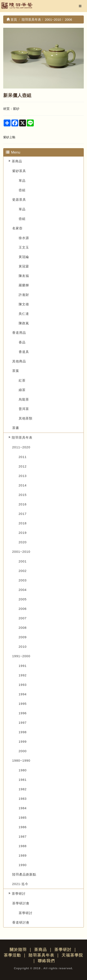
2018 (23, 523)
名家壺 (17, 228)
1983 (23, 799)
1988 (23, 846)
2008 (23, 628)
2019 (23, 533)
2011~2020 (21, 447)
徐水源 (24, 238)
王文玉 (24, 247)
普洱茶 (24, 409)
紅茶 (22, 380)
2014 (23, 485)
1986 (23, 827)
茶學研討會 (21, 903)
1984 (23, 808)
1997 (23, 723)
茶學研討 (19, 894)
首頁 (12, 19)
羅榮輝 (24, 285)
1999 (23, 742)
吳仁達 (24, 314)
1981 (23, 780)
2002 (23, 571)
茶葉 (16, 371)
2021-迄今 (20, 884)
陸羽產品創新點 (24, 874)
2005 (23, 599)
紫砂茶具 (19, 171)
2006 (23, 609)
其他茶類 (26, 418)
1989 (23, 855)
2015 (23, 495)
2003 (23, 580)
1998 (23, 732)
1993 (23, 685)
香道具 (24, 352)
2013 (23, 476)
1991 (23, 666)
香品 (22, 342)
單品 (22, 181)
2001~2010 (21, 552)
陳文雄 (24, 304)
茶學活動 (12, 955)
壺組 (22, 190)
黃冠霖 (24, 266)
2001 (23, 561)
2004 (23, 590)
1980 (23, 770)
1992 (23, 675)
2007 (23, 618)
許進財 (24, 295)
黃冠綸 (24, 257)
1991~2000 (21, 656)
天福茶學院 (72, 955)
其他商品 (19, 361)
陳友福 (24, 276)
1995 (23, 704)
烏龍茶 (24, 399)
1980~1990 (21, 760)
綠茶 (22, 390)
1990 (23, 865)
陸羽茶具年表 (22, 437)
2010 (23, 647)
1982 (23, 789)
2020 (23, 542)
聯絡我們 (46, 961)
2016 (23, 504)
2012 (23, 466)
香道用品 (19, 333)
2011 (23, 457)
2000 (23, 751)
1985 (23, 818)
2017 (23, 514)
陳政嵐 (24, 323)
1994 (23, 694)
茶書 (16, 428)
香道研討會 (21, 922)
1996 (23, 713)
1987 (23, 836)
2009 (23, 637)
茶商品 (17, 161)
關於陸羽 (18, 950)
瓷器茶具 (19, 200)
